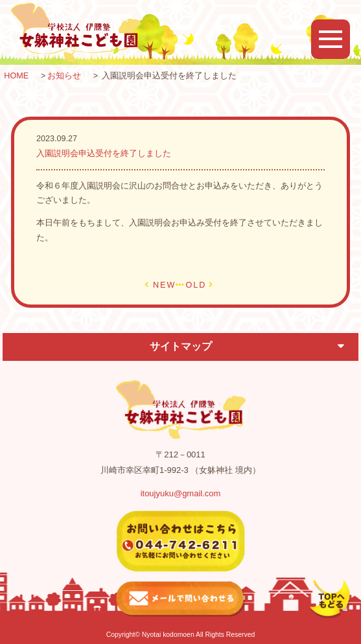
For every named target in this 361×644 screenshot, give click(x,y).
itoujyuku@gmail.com (181, 493)
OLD (196, 285)
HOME (16, 76)
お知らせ (64, 76)
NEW (164, 285)
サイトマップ (181, 346)
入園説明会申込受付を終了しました (104, 154)
